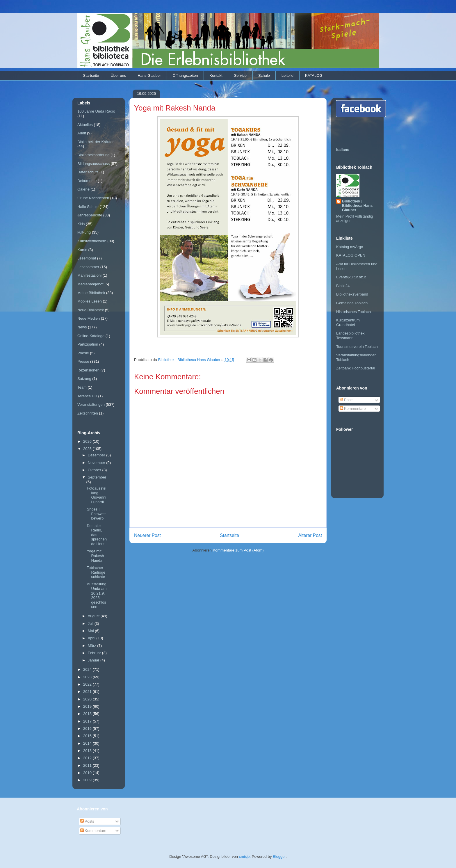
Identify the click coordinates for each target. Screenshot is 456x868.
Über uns (118, 75)
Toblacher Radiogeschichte (96, 572)
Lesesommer (88, 267)
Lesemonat (87, 258)
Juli (91, 624)
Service (240, 75)
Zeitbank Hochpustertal (356, 368)
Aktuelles (85, 125)
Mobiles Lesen (90, 301)
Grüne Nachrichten (93, 198)
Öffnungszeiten (185, 75)
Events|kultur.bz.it (351, 277)
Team (82, 387)
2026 (88, 441)
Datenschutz (88, 172)
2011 (88, 765)
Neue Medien (89, 318)
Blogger (279, 857)
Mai (91, 631)
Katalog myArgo (350, 247)
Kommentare (353, 409)
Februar (95, 653)
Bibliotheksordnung (93, 155)
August (94, 616)
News (82, 327)
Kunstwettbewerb (92, 241)
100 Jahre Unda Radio (96, 111)
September (97, 477)
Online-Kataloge (91, 336)
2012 (88, 758)
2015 (88, 736)
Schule (264, 75)
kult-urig (84, 232)
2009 (88, 780)
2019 (88, 706)
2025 (88, 449)
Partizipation (88, 344)
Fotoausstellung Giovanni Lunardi (96, 495)
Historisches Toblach (353, 312)
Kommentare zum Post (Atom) (238, 550)
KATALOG (314, 75)
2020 (88, 699)
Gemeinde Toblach (352, 303)
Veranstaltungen (91, 404)
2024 (88, 669)
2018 (88, 714)
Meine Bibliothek (91, 293)
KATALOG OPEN (351, 255)
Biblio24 (343, 286)
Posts (347, 400)
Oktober (95, 470)
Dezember (97, 455)
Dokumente (87, 181)
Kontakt (216, 75)
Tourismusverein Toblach (357, 347)
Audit (82, 133)
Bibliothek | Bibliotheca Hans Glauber (357, 206)
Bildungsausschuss (93, 164)
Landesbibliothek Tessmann (350, 336)
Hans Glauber (149, 75)
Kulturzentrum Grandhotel (348, 322)
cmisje (244, 857)
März (93, 646)
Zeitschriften (88, 413)
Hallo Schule (88, 207)
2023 (88, 677)
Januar (94, 660)
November (97, 463)
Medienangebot (90, 284)
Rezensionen (88, 370)
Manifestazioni (89, 275)
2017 (88, 721)
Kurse (82, 250)
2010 (88, 773)
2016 (88, 729)
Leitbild (287, 75)
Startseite (91, 75)
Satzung (84, 379)
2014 (88, 743)
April (92, 638)
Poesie (83, 353)
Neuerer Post (147, 535)
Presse (83, 361)
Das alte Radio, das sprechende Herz (97, 535)
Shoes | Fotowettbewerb (96, 514)
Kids (81, 224)
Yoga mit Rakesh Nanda (95, 556)
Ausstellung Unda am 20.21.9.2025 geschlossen (97, 595)
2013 (88, 751)
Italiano (343, 150)
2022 (88, 684)
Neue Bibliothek (91, 310)
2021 (88, 692)
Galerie (83, 189)
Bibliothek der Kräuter (96, 142)
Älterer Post (310, 535)
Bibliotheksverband (352, 294)
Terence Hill (87, 396)
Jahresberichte (90, 215)
